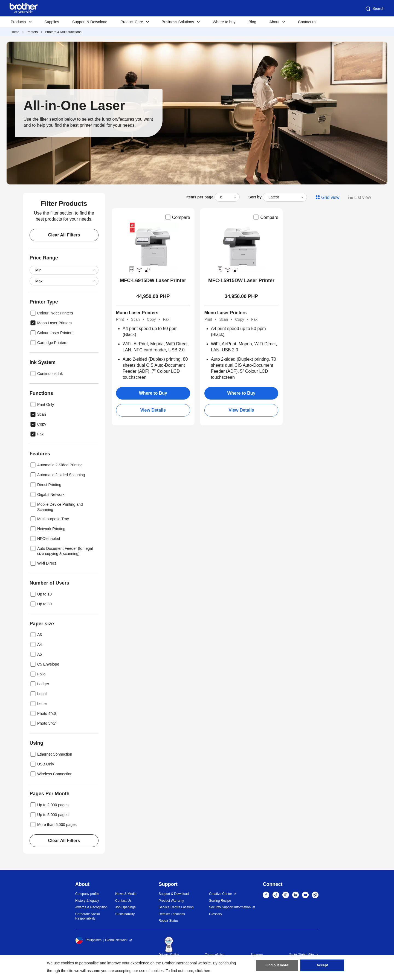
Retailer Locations (172, 914)
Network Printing (47, 529)
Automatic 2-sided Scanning (57, 475)
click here (203, 971)
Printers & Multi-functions (63, 32)
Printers (32, 32)
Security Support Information (230, 907)
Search (375, 9)
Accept (322, 967)
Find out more (277, 967)
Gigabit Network (47, 495)
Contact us (307, 22)
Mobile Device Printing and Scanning (56, 506)
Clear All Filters (64, 235)
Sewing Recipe (220, 901)
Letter (38, 704)
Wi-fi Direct (43, 563)
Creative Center (221, 894)
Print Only (42, 404)
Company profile (87, 894)
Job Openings (125, 907)
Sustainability (125, 914)
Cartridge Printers (48, 343)
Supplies (52, 22)
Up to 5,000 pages (49, 815)
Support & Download (90, 22)
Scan (38, 414)
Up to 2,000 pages (49, 805)
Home (15, 32)
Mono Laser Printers (51, 323)
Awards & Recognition (91, 907)
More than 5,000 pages (53, 825)
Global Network (116, 940)
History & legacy (87, 901)
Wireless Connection (51, 774)
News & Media (126, 894)
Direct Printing (45, 485)
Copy (38, 424)
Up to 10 (41, 594)
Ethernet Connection (51, 754)
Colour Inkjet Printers (51, 313)
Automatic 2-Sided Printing (56, 465)
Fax (37, 434)
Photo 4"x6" (43, 713)
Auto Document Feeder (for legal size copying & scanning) (61, 550)
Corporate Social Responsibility (87, 916)
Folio (37, 674)
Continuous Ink (46, 374)
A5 (36, 654)
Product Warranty (171, 901)
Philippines (88, 940)
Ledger (39, 684)
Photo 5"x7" (43, 723)
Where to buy (224, 22)
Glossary (215, 914)
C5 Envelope (44, 664)
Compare (177, 217)
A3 (36, 635)
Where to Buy (153, 393)
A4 (36, 644)
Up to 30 (41, 604)
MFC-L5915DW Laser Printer (241, 281)
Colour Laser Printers (51, 333)
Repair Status (169, 921)
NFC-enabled (45, 539)
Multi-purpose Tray (49, 519)
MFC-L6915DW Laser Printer (153, 281)
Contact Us (123, 901)
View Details (153, 410)
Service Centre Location (176, 907)
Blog (252, 22)
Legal (38, 694)
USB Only (42, 764)
